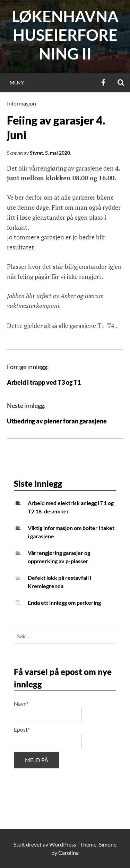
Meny (17, 83)
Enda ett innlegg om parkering (64, 602)
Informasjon (21, 103)
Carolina (68, 853)
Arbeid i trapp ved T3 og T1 (44, 382)
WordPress (63, 844)
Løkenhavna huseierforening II (65, 35)
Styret (36, 153)
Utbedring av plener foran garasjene (57, 421)
